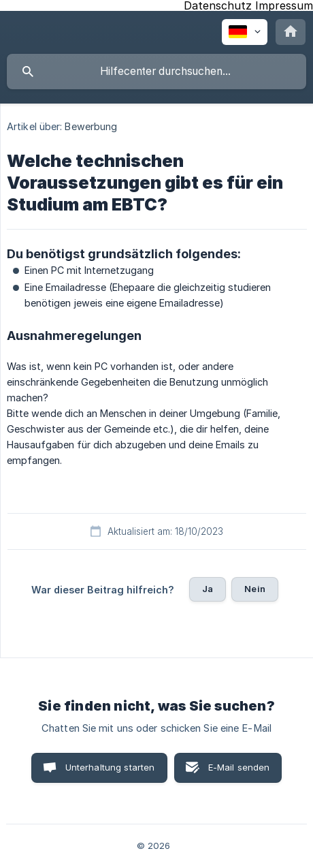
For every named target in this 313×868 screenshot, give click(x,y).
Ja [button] (208, 589)
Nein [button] (255, 589)
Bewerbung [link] (91, 126)
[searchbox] (156, 72)
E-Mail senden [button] (239, 767)
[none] (245, 32)
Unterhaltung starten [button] (110, 767)
